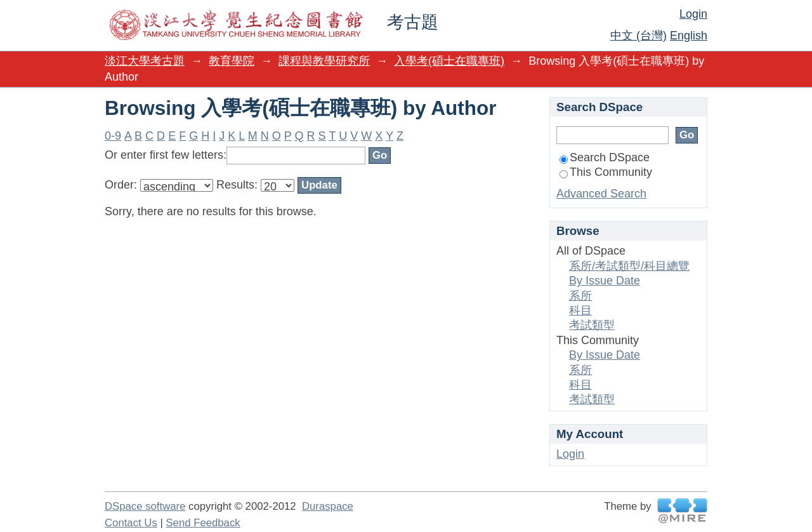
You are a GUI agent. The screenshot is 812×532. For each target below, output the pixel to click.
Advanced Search (601, 194)
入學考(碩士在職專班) (449, 61)
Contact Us (131, 523)
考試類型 (592, 325)
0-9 (113, 136)
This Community (606, 172)
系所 (580, 296)
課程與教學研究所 (324, 61)
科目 (580, 310)
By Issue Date (605, 281)
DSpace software (145, 506)
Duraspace (328, 506)
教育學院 (232, 61)
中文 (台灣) (638, 36)
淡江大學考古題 (145, 61)
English (689, 36)
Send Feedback (203, 523)
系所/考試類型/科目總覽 (629, 266)
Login (693, 14)
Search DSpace (605, 157)
